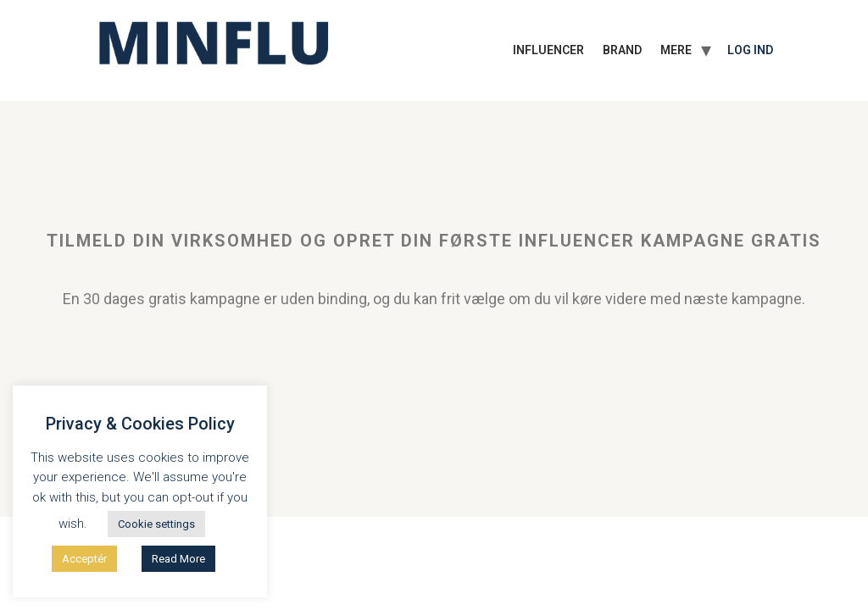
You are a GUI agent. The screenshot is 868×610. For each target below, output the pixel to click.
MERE (676, 50)
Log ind (750, 50)
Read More (178, 559)
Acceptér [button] (84, 559)
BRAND (622, 50)
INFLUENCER (548, 50)
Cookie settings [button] (156, 524)
